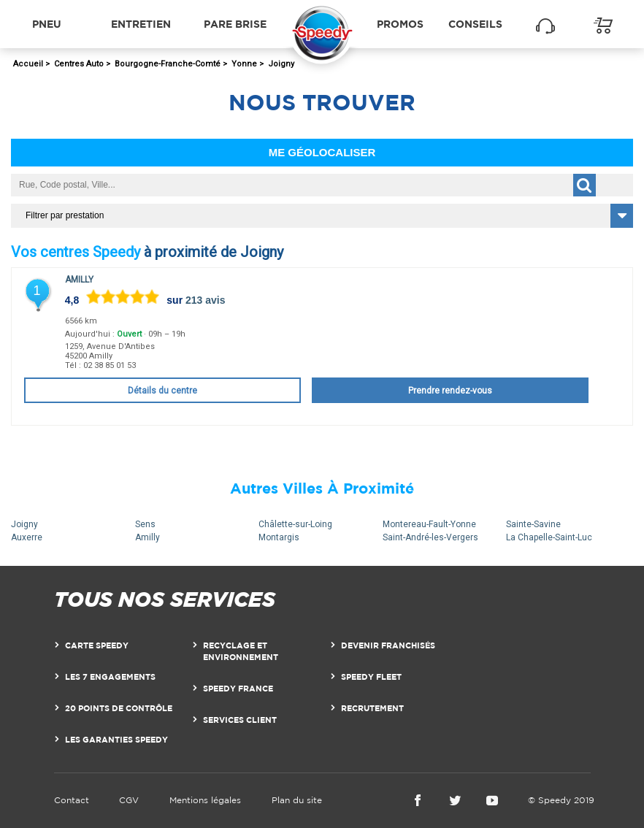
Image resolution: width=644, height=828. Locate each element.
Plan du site (297, 800)
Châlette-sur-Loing (295, 524)
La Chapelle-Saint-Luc (549, 537)
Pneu (47, 24)
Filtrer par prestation (65, 215)
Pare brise (235, 24)
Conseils (475, 24)
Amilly (79, 280)
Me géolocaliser (322, 152)
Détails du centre (162, 391)
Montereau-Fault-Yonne (429, 524)
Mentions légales (205, 800)
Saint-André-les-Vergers (430, 537)
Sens (145, 524)
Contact (72, 800)
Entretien (141, 24)
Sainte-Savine (533, 524)
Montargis (279, 537)
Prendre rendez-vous (450, 391)
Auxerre (27, 537)
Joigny (24, 524)
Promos (400, 24)
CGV (129, 800)
